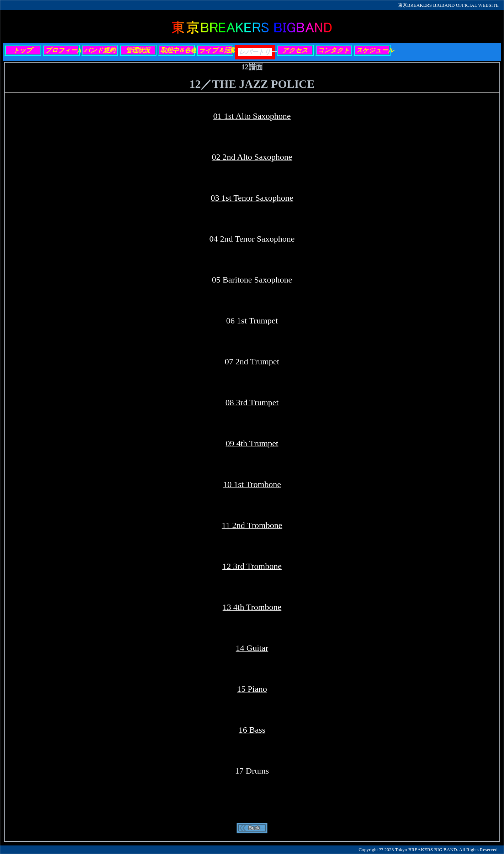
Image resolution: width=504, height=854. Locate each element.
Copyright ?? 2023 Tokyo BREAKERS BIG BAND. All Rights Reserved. (429, 850)
